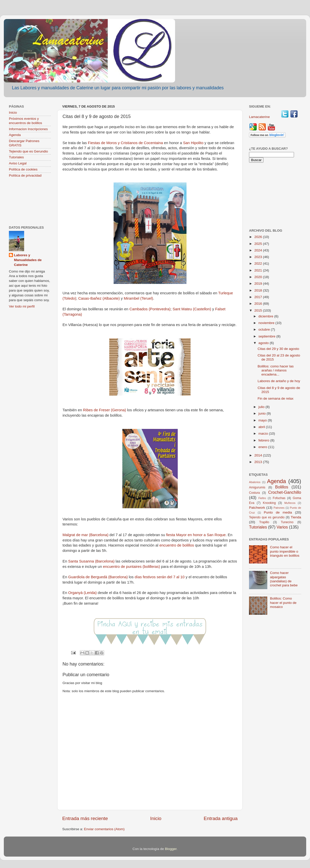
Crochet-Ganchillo (285, 492)
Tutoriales (16, 157)
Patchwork (257, 508)
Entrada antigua (221, 818)
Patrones (279, 508)
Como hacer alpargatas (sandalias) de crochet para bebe (284, 579)
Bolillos (282, 487)
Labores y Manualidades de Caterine (28, 260)
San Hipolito (194, 143)
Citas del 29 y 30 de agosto (278, 349)
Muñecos (290, 503)
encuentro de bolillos (177, 545)
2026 (259, 237)
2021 (259, 270)
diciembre (266, 316)
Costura (254, 493)
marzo (264, 433)
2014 (259, 455)
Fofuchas (279, 498)
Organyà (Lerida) (82, 593)
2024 (259, 250)
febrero (264, 440)
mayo (263, 420)
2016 (259, 304)
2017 (259, 297)
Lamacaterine (260, 117)
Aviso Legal (18, 163)
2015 (259, 310)
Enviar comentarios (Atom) (104, 829)
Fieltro (262, 498)
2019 (259, 284)
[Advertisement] (30, 202)
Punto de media (278, 512)
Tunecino (287, 522)
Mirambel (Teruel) (138, 298)
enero (263, 447)
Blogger (171, 849)
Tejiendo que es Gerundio (28, 151)
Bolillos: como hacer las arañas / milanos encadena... (276, 370)
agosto (264, 343)
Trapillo (264, 522)
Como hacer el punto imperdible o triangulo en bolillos (285, 551)
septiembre (267, 336)
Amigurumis (257, 487)
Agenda (15, 135)
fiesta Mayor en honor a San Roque (196, 535)
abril (262, 427)
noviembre (267, 323)
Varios (282, 527)
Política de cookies (23, 169)
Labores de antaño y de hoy (279, 381)
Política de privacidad (25, 175)
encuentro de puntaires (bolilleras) (131, 567)
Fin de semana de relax (276, 398)
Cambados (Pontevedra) (150, 309)
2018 (259, 290)
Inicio (156, 818)
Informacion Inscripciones (28, 129)
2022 (259, 263)
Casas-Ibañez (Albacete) (99, 298)
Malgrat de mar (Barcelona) (86, 535)
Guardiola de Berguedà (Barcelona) (98, 577)
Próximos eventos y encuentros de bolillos (26, 121)
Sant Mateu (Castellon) (192, 309)
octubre (265, 329)
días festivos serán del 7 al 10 (160, 577)
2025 (259, 244)
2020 (259, 277)
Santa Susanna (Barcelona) (92, 561)
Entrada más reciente (85, 818)
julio (262, 407)
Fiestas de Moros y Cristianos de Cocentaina (126, 143)
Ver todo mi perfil (22, 306)
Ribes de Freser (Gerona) (104, 410)
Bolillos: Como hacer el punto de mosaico (283, 602)
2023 (259, 257)
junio (262, 413)
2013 (259, 462)
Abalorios (255, 482)
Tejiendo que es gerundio (267, 517)
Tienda (296, 517)
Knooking (269, 503)
